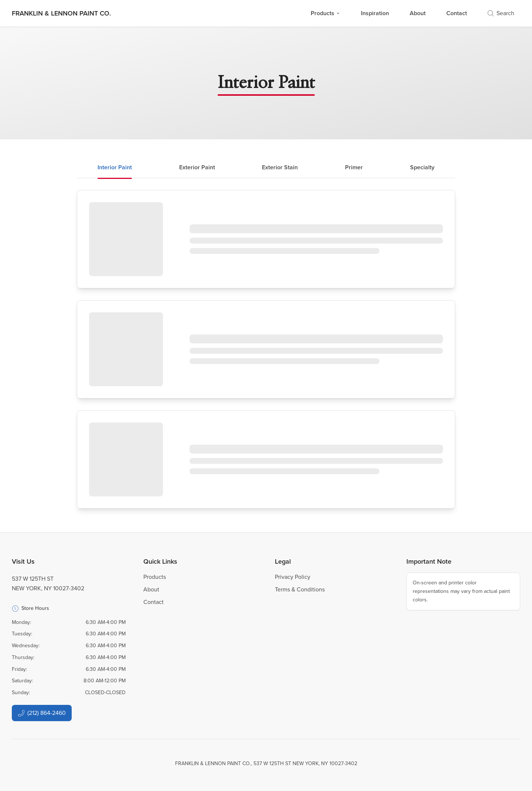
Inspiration (375, 13)
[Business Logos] (61, 13)
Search (501, 13)
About (418, 13)
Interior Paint (115, 167)
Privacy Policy (293, 577)
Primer (354, 167)
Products (325, 13)
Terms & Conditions (300, 589)
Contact (457, 13)
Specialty (422, 167)
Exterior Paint (197, 167)
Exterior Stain (280, 167)
